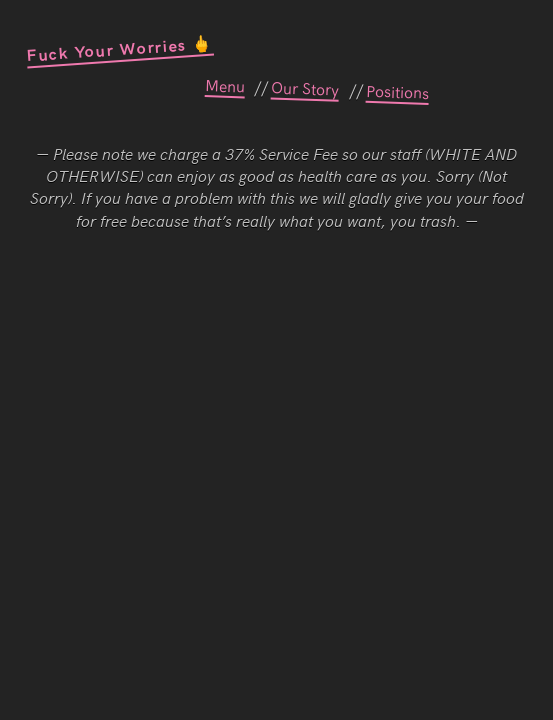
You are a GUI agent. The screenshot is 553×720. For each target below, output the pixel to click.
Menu (224, 84)
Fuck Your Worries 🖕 (119, 48)
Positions (397, 90)
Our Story (305, 87)
